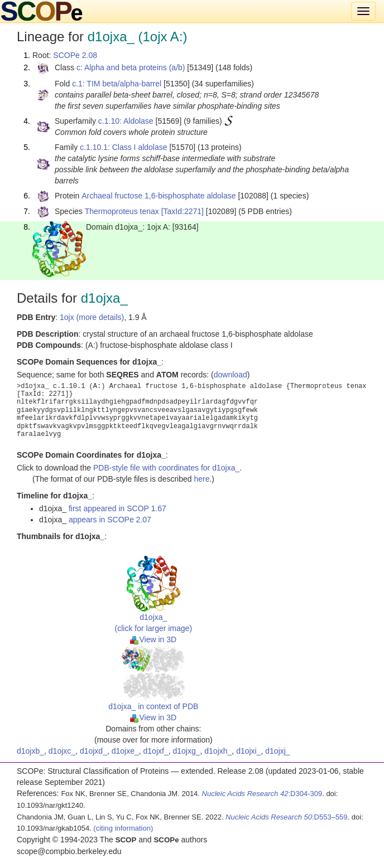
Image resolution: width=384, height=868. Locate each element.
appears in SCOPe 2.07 (110, 520)
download (231, 375)
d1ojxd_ (93, 751)
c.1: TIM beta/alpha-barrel (117, 84)
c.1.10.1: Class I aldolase (123, 147)
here (201, 479)
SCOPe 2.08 (75, 55)
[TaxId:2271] (183, 211)
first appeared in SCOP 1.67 (117, 508)
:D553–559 (287, 817)
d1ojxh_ (218, 751)
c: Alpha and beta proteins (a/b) (131, 67)
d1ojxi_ (248, 751)
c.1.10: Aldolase (126, 121)
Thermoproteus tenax (122, 211)
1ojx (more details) (92, 317)
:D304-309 (262, 794)
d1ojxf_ (156, 751)
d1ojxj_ (277, 751)
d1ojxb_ (30, 751)
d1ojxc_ (62, 751)
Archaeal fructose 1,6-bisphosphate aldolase (159, 196)
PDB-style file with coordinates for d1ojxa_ (166, 468)
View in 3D (153, 639)
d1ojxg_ (186, 751)
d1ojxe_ (125, 751)
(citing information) (123, 828)
